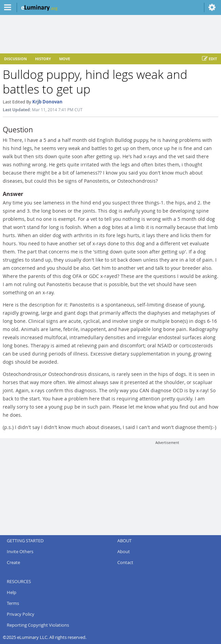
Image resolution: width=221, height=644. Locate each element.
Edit (209, 59)
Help (12, 592)
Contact (125, 562)
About (124, 551)
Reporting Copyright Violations (38, 625)
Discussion (15, 59)
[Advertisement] (167, 488)
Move (65, 59)
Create (13, 562)
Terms (13, 603)
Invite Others (20, 551)
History (43, 59)
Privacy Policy (21, 614)
